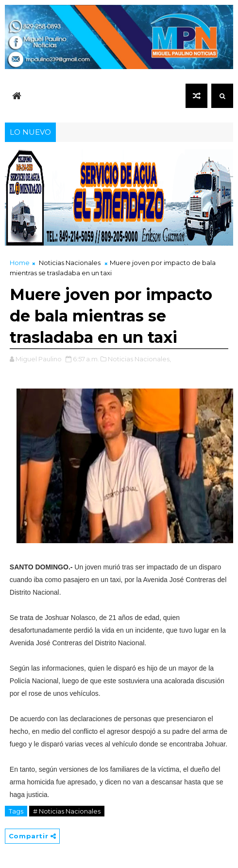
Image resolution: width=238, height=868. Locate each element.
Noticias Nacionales (70, 263)
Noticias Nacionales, (139, 359)
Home (20, 263)
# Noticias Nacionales (67, 811)
